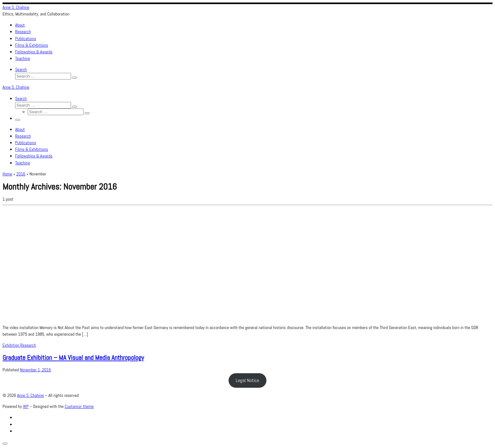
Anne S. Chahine (30, 395)
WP (26, 406)
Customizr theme (79, 406)
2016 (21, 174)
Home (7, 174)
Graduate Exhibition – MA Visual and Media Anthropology (73, 358)
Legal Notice (248, 380)
